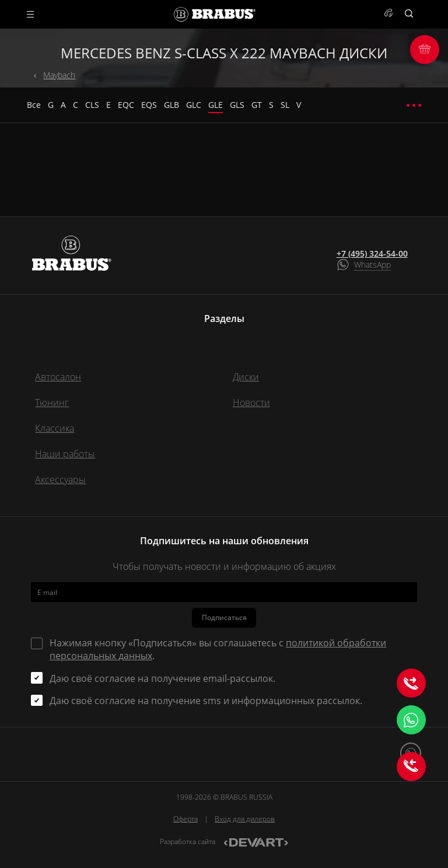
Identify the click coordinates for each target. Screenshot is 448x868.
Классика (55, 428)
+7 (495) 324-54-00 (372, 254)
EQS (149, 105)
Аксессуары (60, 480)
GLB (171, 105)
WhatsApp (372, 265)
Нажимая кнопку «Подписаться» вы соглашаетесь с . (218, 649)
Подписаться (224, 617)
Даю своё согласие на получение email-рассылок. (162, 678)
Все (34, 105)
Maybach (59, 75)
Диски (246, 377)
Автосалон (58, 377)
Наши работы (65, 454)
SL (285, 105)
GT (257, 105)
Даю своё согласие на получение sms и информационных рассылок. (206, 701)
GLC (194, 105)
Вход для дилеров (245, 819)
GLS (237, 105)
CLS (92, 105)
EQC (126, 105)
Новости (251, 402)
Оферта (185, 819)
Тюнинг (52, 402)
